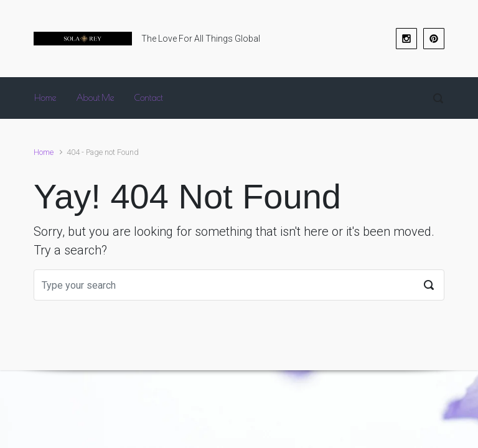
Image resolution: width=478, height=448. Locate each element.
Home (44, 152)
